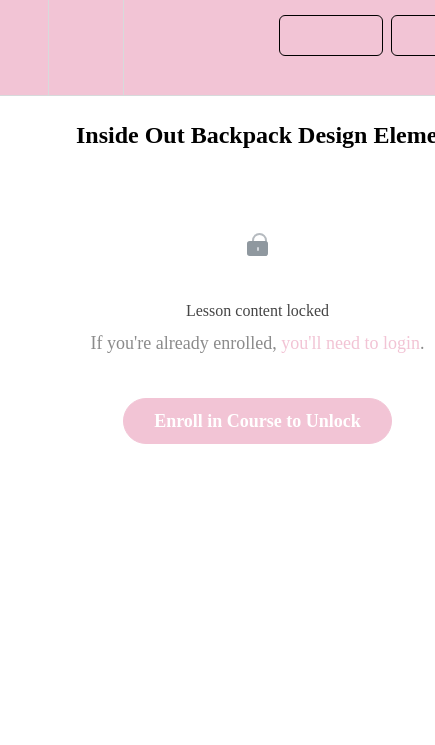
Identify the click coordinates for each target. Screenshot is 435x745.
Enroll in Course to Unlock (257, 421)
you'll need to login (350, 343)
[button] (24, 47)
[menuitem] (85, 47)
